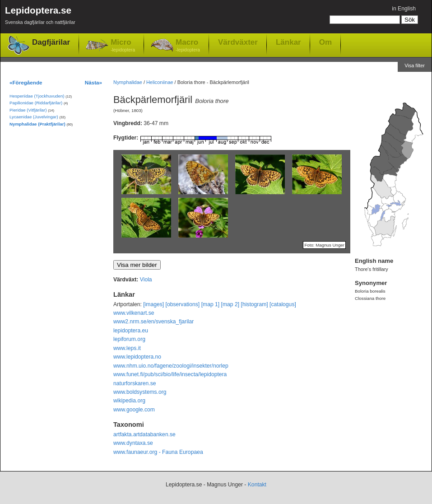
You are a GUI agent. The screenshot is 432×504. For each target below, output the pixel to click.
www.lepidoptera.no (137, 357)
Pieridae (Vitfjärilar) (28, 110)
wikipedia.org (129, 401)
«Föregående (26, 82)
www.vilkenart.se (134, 313)
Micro (123, 46)
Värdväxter (238, 42)
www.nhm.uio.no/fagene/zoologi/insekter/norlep (171, 366)
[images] (153, 304)
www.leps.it (127, 348)
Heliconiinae (160, 82)
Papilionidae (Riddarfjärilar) (36, 103)
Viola (146, 280)
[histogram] (255, 304)
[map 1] (211, 304)
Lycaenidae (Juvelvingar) (34, 117)
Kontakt (257, 485)
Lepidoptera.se (40, 17)
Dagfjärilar (51, 42)
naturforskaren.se (135, 383)
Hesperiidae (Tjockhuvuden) (37, 96)
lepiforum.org (129, 339)
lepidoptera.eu (131, 331)
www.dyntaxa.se (133, 443)
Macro (188, 46)
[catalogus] (283, 304)
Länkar (288, 42)
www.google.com (134, 410)
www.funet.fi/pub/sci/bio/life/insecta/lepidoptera (170, 374)
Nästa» (93, 82)
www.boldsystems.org (140, 392)
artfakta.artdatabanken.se (144, 434)
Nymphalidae (128, 82)
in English (404, 9)
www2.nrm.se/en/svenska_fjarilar (153, 322)
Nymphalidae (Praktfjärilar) (37, 124)
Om (325, 42)
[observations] (183, 304)
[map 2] (230, 304)
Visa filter (415, 65)
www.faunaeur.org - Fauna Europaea (158, 452)
